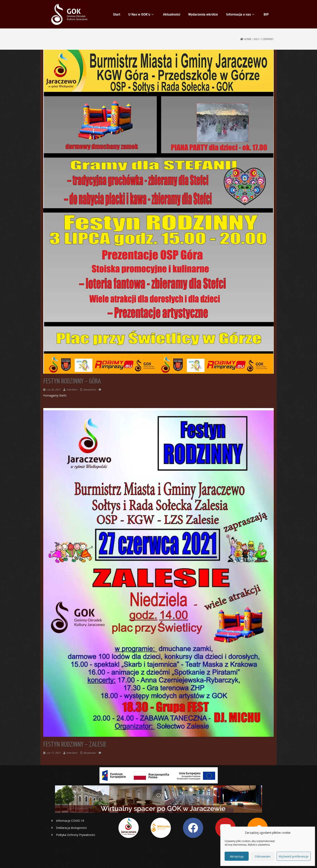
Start (117, 14)
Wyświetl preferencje (294, 856)
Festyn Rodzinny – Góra (72, 382)
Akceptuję (237, 856)
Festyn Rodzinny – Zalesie (75, 745)
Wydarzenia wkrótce (203, 14)
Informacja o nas (240, 15)
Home (248, 39)
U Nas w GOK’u (141, 15)
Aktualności (172, 14)
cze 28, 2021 (54, 390)
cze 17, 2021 (54, 753)
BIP (266, 14)
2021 (256, 39)
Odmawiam (263, 856)
